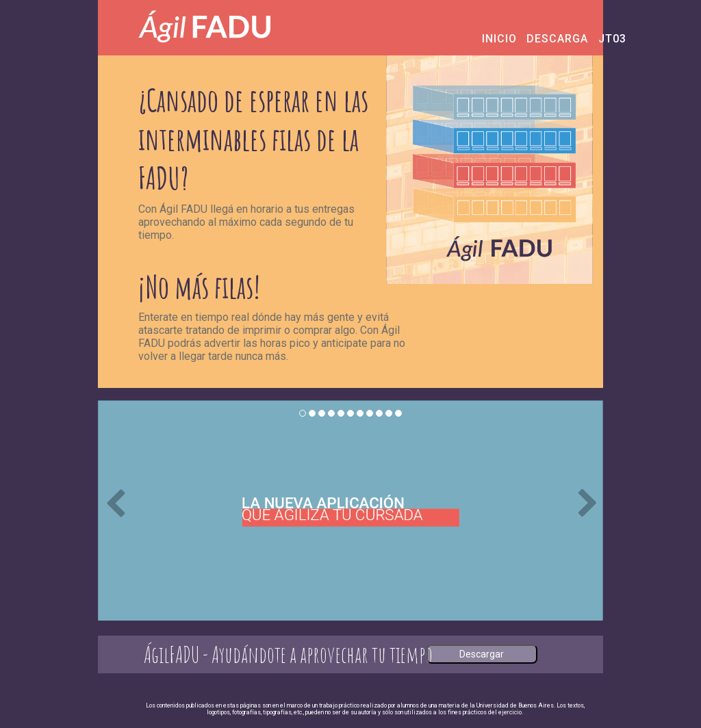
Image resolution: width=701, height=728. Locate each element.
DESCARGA (536, 39)
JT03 (602, 39)
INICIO (487, 39)
